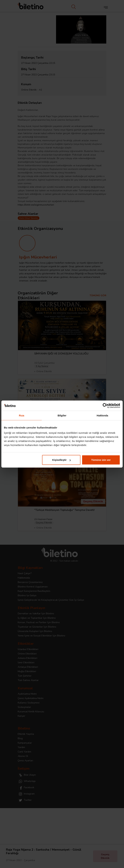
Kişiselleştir (61, 460)
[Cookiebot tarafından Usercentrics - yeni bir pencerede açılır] (105, 405)
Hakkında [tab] (103, 415)
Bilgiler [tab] (62, 415)
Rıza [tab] (22, 415)
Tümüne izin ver (101, 460)
